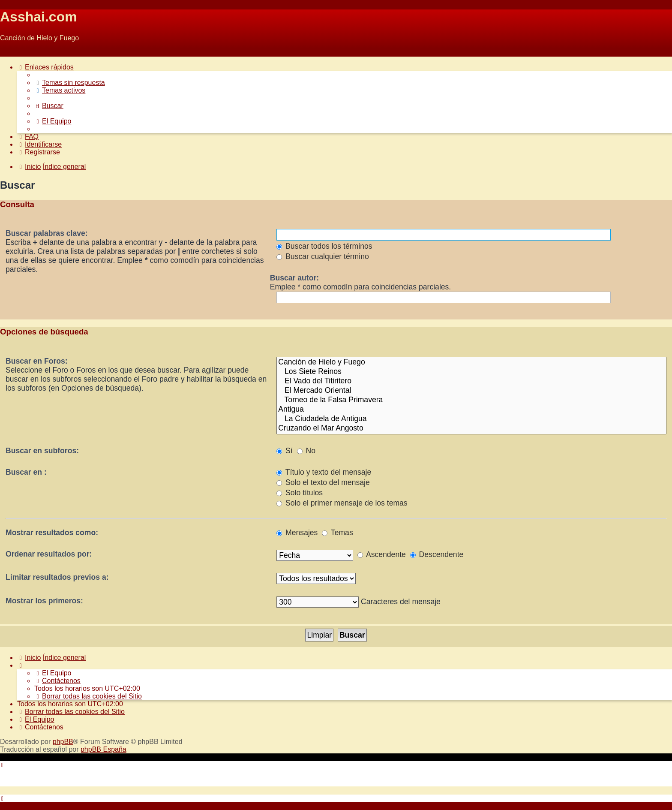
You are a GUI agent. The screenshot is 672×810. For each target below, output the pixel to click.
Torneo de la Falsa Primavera (471, 400)
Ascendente (382, 554)
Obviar (10, 53)
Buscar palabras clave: (47, 233)
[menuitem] (70, 83)
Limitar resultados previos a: (57, 577)
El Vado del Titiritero (471, 381)
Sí (285, 451)
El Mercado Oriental (471, 391)
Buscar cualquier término (323, 256)
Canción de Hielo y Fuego (471, 362)
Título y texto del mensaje (324, 472)
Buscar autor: (294, 278)
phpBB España (103, 749)
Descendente (437, 554)
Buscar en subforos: (42, 451)
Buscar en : (26, 472)
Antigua (471, 410)
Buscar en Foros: (37, 361)
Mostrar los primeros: (44, 601)
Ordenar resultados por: (49, 554)
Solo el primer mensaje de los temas (342, 503)
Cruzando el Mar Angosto (471, 428)
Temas (337, 533)
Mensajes (297, 533)
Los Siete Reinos (471, 372)
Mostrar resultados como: (52, 533)
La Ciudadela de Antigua (471, 419)
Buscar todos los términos (324, 246)
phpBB (63, 742)
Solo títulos (300, 493)
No (306, 451)
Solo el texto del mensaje (323, 482)
